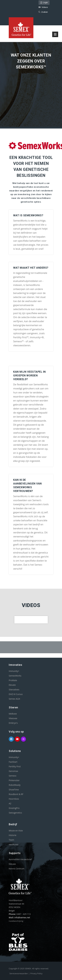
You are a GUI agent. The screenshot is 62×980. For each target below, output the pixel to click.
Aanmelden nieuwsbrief (20, 859)
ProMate (13, 680)
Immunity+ (14, 671)
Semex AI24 (14, 699)
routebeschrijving (16, 921)
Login (44, 2)
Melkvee (13, 714)
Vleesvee (13, 718)
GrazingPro (14, 808)
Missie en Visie (16, 831)
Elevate (12, 685)
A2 (10, 803)
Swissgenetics (15, 813)
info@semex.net (22, 917)
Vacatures (13, 844)
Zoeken (43, 12)
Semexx (13, 776)
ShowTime (14, 790)
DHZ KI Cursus (16, 694)
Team (11, 840)
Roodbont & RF (16, 794)
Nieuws (12, 864)
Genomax (13, 771)
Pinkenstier (14, 780)
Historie (13, 835)
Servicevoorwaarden (19, 973)
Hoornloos (14, 799)
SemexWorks (15, 676)
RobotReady (15, 785)
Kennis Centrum (17, 869)
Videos (43, 7)
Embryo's (13, 723)
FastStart (13, 762)
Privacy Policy (36, 973)
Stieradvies (14, 690)
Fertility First (15, 766)
